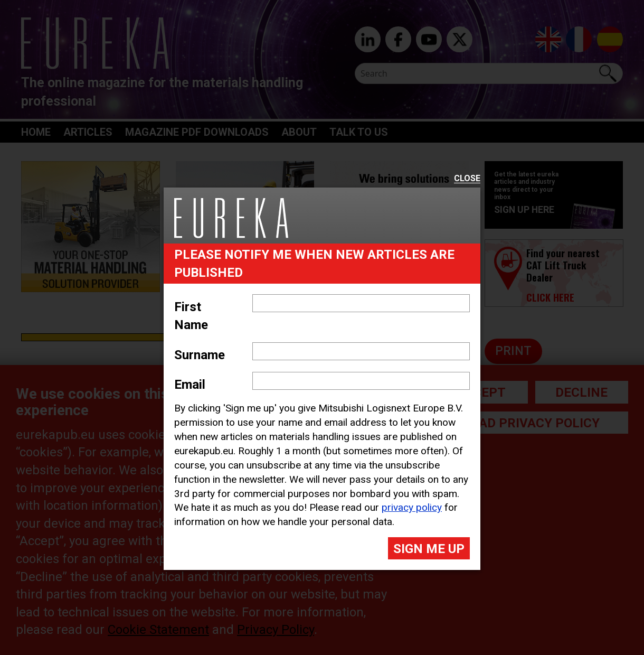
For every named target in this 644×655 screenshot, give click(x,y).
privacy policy (412, 507)
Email (190, 385)
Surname (200, 355)
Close (467, 179)
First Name (191, 316)
